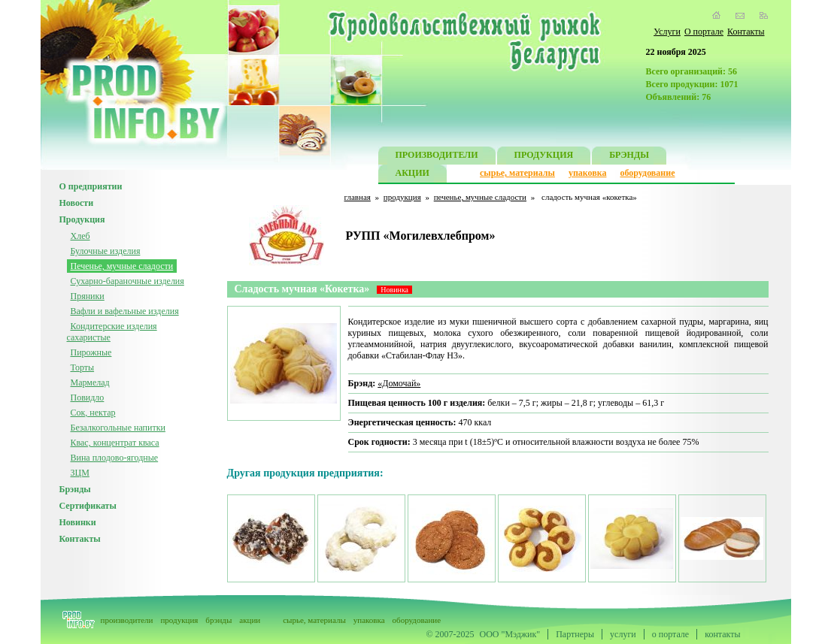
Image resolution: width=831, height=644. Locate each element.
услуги (623, 634)
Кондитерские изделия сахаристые (112, 332)
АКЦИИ (412, 175)
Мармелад (90, 382)
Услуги (667, 32)
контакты (722, 634)
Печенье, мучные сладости (122, 266)
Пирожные (91, 352)
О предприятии (91, 186)
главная (358, 197)
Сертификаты (88, 506)
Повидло (88, 398)
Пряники (88, 296)
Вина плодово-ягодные (115, 458)
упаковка (588, 173)
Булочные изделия (106, 251)
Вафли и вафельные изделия (125, 311)
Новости (77, 203)
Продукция (82, 219)
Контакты (746, 32)
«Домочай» (399, 383)
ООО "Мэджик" (510, 634)
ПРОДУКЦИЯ (544, 157)
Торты (83, 367)
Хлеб (80, 236)
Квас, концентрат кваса (115, 443)
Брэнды (75, 489)
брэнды (218, 620)
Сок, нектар (93, 413)
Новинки (78, 522)
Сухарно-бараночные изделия (127, 281)
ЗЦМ (80, 473)
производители (127, 620)
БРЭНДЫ (629, 157)
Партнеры (575, 634)
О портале (704, 32)
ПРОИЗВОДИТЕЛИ (437, 157)
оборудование (647, 173)
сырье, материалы (517, 173)
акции (250, 620)
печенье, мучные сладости (480, 197)
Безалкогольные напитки (118, 428)
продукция (402, 197)
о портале (670, 634)
